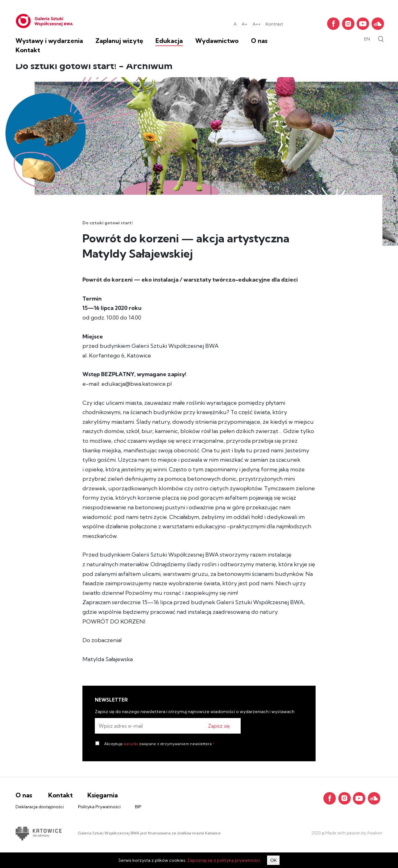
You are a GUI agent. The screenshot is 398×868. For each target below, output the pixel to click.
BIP (138, 807)
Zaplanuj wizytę (119, 41)
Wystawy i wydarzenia (49, 41)
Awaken (374, 833)
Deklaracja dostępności (40, 807)
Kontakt (28, 50)
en (367, 39)
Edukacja (169, 41)
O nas (259, 41)
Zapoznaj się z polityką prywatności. (224, 860)
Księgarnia (103, 795)
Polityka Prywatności (99, 807)
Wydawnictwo (217, 41)
